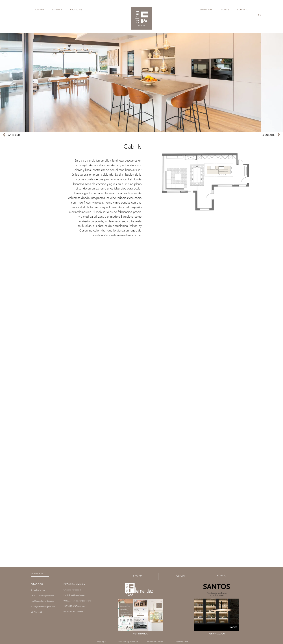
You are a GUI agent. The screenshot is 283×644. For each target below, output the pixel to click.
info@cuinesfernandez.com (42, 601)
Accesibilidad (182, 642)
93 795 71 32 (69, 606)
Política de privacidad (128, 642)
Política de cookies (155, 642)
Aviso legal (101, 642)
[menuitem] (260, 15)
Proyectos (76, 10)
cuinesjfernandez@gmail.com (43, 606)
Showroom (206, 10)
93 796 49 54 (69, 612)
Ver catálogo (217, 634)
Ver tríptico (141, 634)
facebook (180, 576)
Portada (39, 10)
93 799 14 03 (37, 612)
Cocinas (225, 10)
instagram (137, 576)
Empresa (57, 10)
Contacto (243, 10)
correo (222, 576)
